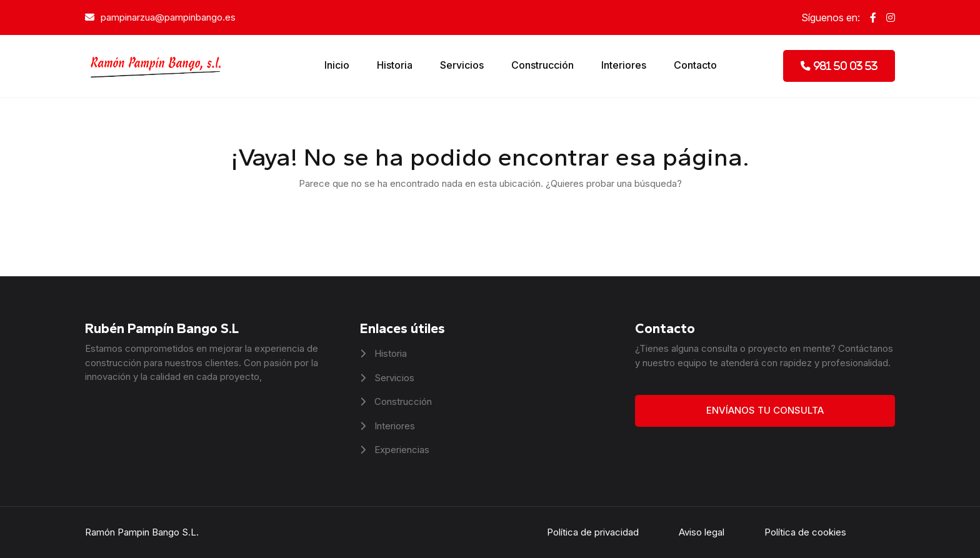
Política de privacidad (593, 532)
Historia (395, 65)
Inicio (337, 65)
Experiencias (401, 450)
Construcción (542, 65)
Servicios (462, 65)
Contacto (695, 65)
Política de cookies (805, 532)
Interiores (624, 65)
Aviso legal (702, 532)
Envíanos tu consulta (765, 410)
